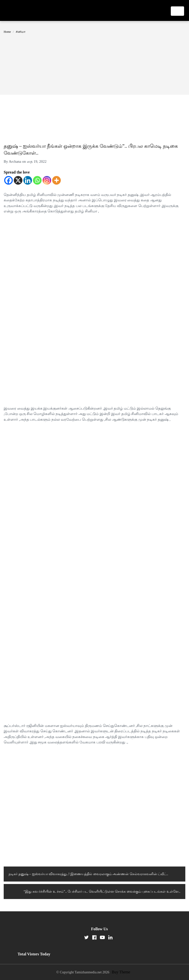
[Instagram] (47, 180)
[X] (18, 180)
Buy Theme (121, 972)
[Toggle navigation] (177, 11)
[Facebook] (8, 180)
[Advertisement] (94, 58)
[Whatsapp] (37, 180)
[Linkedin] (28, 180)
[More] (56, 180)
